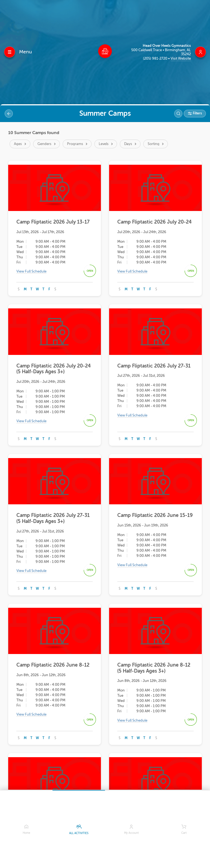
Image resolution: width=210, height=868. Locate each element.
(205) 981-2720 (156, 58)
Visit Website (181, 58)
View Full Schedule (31, 272)
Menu (26, 52)
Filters (197, 113)
